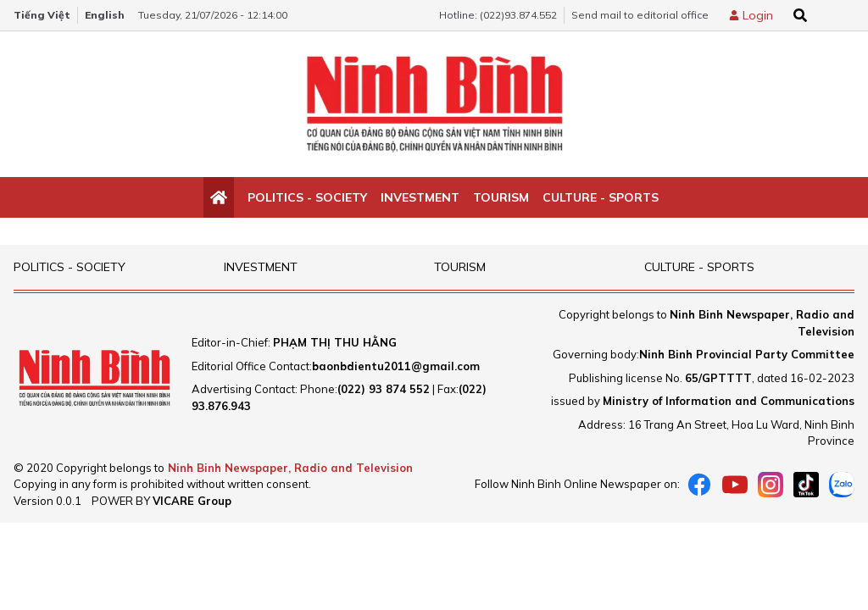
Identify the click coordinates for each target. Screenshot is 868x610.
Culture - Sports (601, 197)
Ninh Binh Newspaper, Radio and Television (290, 468)
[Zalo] (842, 485)
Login (758, 15)
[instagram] (771, 485)
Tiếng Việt (42, 15)
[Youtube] (735, 485)
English (105, 15)
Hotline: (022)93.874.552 (498, 15)
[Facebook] (699, 485)
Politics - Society (307, 197)
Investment (420, 197)
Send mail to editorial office (640, 15)
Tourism (501, 197)
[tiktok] (806, 485)
